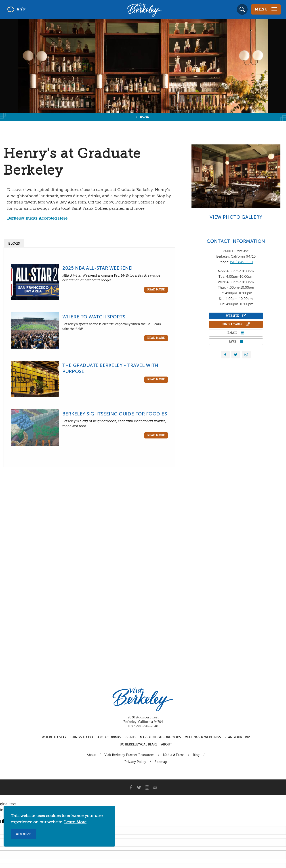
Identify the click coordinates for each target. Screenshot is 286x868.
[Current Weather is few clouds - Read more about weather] (29, 9)
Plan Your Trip (237, 737)
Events (130, 737)
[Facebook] (131, 787)
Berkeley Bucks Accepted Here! (38, 218)
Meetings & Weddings (203, 737)
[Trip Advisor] (155, 787)
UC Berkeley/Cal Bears (139, 745)
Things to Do (81, 737)
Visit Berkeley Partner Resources (129, 755)
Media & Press (174, 755)
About (166, 745)
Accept (23, 834)
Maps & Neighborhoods (160, 737)
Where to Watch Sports (94, 317)
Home (144, 117)
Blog (196, 755)
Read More (156, 290)
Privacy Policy (135, 762)
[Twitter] (139, 787)
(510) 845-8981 (242, 262)
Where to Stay (54, 737)
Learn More (75, 822)
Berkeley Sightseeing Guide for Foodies (115, 414)
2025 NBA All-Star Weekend (97, 268)
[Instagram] (147, 787)
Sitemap (161, 762)
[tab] (14, 243)
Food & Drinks (109, 737)
